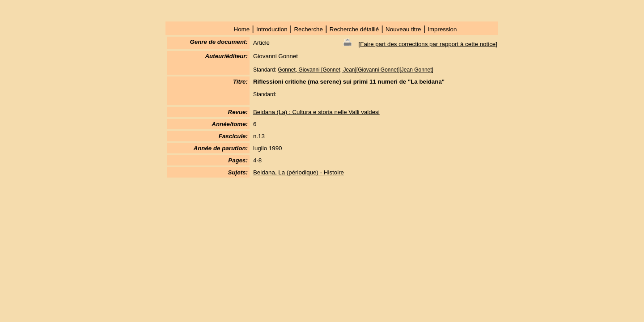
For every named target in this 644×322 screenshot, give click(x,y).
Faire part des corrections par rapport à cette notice (428, 44)
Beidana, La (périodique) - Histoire (299, 172)
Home (242, 29)
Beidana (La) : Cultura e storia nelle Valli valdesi (316, 112)
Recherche (308, 29)
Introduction (272, 29)
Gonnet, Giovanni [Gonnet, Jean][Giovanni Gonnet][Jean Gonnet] (356, 70)
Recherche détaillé (354, 29)
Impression (442, 29)
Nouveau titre (403, 29)
